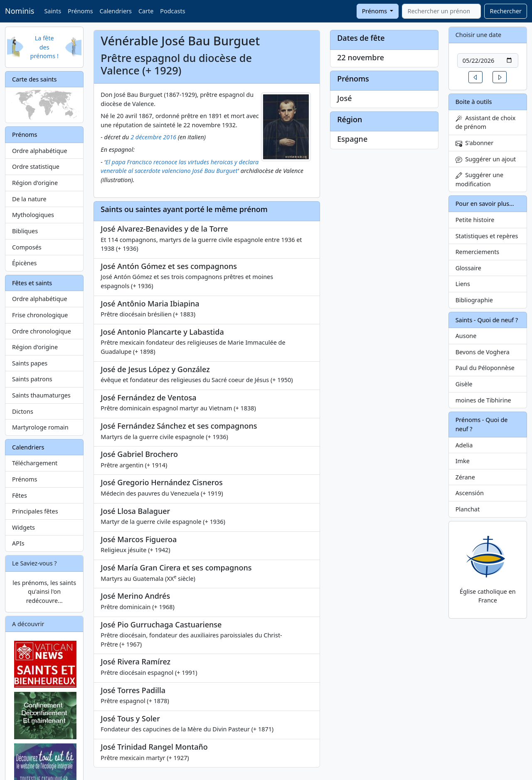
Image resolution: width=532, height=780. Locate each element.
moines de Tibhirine (483, 400)
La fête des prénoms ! (44, 47)
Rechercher (506, 11)
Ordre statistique (36, 167)
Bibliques (25, 231)
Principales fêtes (35, 511)
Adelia (464, 445)
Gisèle (464, 384)
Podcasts (172, 11)
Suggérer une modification (479, 179)
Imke (463, 461)
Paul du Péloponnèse (485, 368)
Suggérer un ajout (486, 159)
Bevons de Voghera (483, 352)
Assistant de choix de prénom (486, 122)
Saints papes (30, 363)
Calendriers (116, 11)
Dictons (23, 411)
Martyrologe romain (40, 427)
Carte (146, 11)
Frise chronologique (40, 315)
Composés (27, 247)
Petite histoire (475, 220)
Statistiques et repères (487, 236)
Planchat (468, 509)
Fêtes (20, 495)
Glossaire (468, 268)
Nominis (20, 11)
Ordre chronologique (42, 331)
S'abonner (475, 143)
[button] (475, 77)
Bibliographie (474, 300)
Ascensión (470, 493)
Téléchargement (35, 463)
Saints (53, 11)
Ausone (466, 336)
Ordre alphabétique (40, 151)
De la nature (29, 199)
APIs (18, 543)
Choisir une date (479, 35)
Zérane (465, 477)
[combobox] (441, 11)
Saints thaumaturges (41, 395)
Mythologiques (33, 215)
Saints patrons (32, 379)
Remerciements (478, 252)
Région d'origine (35, 183)
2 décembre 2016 (153, 137)
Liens (463, 284)
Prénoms (80, 11)
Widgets (23, 527)
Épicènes (25, 263)
